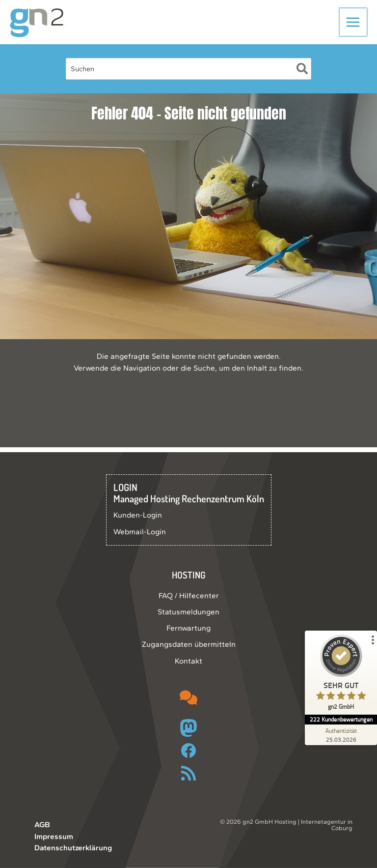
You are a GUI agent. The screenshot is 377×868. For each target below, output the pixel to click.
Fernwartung (188, 628)
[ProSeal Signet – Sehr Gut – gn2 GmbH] (340, 675)
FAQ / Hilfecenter (189, 595)
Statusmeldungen (188, 612)
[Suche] (303, 74)
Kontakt (188, 661)
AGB (42, 825)
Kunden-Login (138, 515)
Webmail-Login (140, 532)
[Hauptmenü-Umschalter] (354, 24)
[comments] (188, 697)
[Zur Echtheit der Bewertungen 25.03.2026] (340, 735)
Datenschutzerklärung (73, 848)
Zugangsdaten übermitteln (189, 644)
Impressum (54, 836)
